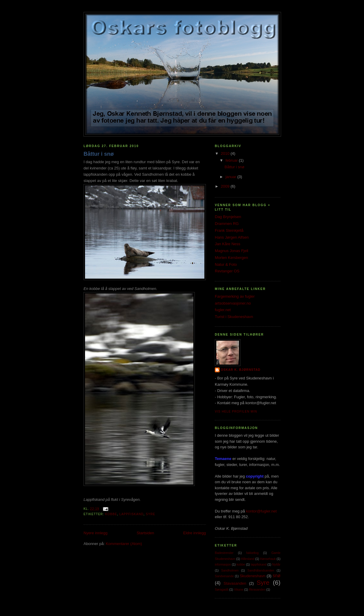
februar (232, 160)
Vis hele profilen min (236, 412)
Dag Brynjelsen (228, 217)
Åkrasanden (257, 590)
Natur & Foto (226, 264)
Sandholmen (230, 571)
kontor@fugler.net (262, 511)
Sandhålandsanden (261, 571)
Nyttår (276, 565)
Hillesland (247, 559)
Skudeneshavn (252, 576)
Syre (151, 514)
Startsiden (145, 533)
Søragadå (222, 590)
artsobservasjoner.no (233, 303)
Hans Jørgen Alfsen (232, 237)
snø (277, 576)
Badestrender (224, 553)
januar (232, 177)
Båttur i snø (99, 154)
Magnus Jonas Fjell (232, 251)
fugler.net (223, 310)
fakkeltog (252, 553)
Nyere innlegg (95, 533)
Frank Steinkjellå (229, 230)
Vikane (239, 590)
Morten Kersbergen (231, 258)
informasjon (223, 565)
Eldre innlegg (195, 533)
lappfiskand (131, 514)
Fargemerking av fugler (235, 296)
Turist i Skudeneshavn (234, 317)
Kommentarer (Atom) (124, 544)
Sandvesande (224, 576)
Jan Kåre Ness (227, 244)
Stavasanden (235, 583)
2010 (226, 153)
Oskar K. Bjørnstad (241, 370)
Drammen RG (227, 224)
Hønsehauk (268, 559)
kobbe (111, 514)
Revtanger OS (227, 271)
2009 (226, 186)
